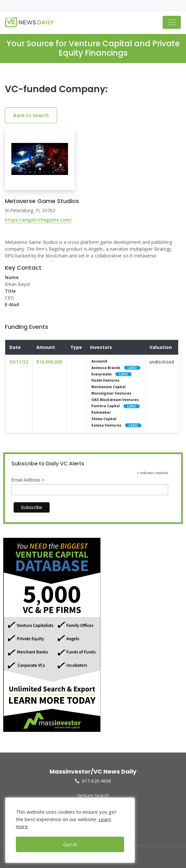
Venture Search (93, 795)
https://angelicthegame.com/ (38, 220)
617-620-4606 (93, 781)
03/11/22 (19, 362)
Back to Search (31, 115)
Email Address (28, 480)
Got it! (70, 844)
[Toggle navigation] (172, 22)
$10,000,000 (49, 362)
